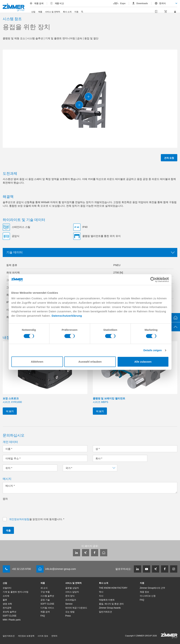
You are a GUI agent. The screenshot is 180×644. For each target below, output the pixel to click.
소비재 (6, 596)
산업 (33, 12)
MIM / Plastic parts (12, 620)
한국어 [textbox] (162, 3)
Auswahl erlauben (90, 362)
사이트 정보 (43, 636)
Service (69, 604)
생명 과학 (7, 604)
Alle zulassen (143, 362)
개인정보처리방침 (19, 519)
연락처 (54, 636)
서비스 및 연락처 (53, 12)
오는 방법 (70, 612)
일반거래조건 (105, 612)
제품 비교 (59, 3)
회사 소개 (67, 12)
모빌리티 (7, 588)
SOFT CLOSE (10, 616)
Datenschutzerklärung (67, 316)
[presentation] (30, 508)
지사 (101, 596)
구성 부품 (45, 592)
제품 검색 (39, 3)
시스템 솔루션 (47, 596)
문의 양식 (70, 596)
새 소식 (44, 588)
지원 (76, 12)
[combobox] (164, 3)
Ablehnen (37, 362)
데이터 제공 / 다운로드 (76, 608)
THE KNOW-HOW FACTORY (113, 588)
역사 (101, 592)
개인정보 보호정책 (26, 636)
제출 (8, 530)
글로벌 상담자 (72, 588)
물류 (5, 600)
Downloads (142, 3)
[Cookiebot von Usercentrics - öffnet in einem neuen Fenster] (153, 280)
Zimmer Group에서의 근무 (153, 588)
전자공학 (7, 608)
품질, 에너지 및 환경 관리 (111, 604)
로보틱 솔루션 (9, 612)
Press (68, 616)
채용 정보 (144, 592)
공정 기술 (45, 600)
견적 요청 (169, 158)
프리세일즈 (71, 600)
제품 (40, 12)
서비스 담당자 (72, 592)
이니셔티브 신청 (148, 596)
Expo (123, 3)
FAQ (43, 616)
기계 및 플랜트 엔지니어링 (16, 592)
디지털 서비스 (47, 608)
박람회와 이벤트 (107, 600)
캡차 (5, 499)
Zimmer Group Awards (110, 608)
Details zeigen (153, 350)
